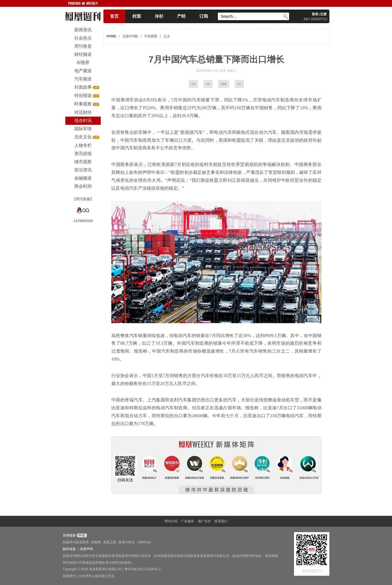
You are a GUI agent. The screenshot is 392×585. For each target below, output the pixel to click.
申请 (81, 535)
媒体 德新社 (228, 71)
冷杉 (159, 16)
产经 (181, 16)
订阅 (204, 16)
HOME (111, 36)
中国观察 (151, 36)
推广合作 (204, 521)
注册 (323, 14)
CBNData (144, 542)
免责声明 (86, 549)
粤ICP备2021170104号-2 (143, 569)
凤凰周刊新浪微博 (76, 542)
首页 (114, 16)
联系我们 (221, 521)
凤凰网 (96, 542)
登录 (315, 14)
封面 (137, 16)
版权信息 (69, 549)
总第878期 (130, 36)
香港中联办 (127, 542)
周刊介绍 (171, 521)
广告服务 (188, 521)
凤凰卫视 (110, 542)
